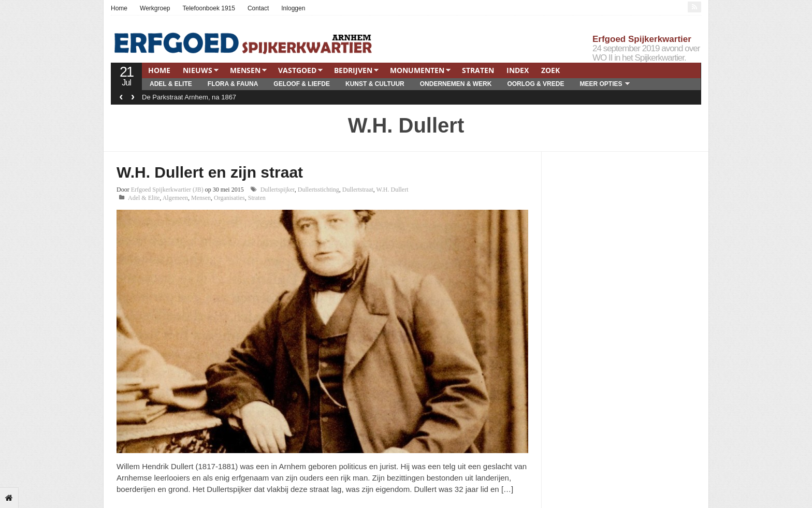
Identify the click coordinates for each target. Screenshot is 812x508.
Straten (478, 70)
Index (518, 70)
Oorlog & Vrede (535, 84)
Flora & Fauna (233, 84)
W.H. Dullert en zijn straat (210, 172)
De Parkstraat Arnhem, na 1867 (189, 97)
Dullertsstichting (318, 190)
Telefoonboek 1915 (209, 8)
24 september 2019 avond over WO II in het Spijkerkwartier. (646, 53)
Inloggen (293, 8)
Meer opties (601, 84)
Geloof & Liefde (302, 84)
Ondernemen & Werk (456, 84)
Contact (258, 8)
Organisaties (229, 198)
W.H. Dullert (393, 190)
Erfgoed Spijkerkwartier (642, 39)
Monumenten (417, 70)
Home (119, 8)
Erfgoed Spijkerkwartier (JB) (167, 190)
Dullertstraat (358, 190)
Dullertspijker (278, 190)
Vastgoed (297, 70)
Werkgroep (155, 8)
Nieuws (198, 70)
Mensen (245, 70)
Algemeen (175, 198)
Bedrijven (353, 70)
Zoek (550, 70)
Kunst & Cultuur (375, 84)
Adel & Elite (171, 84)
